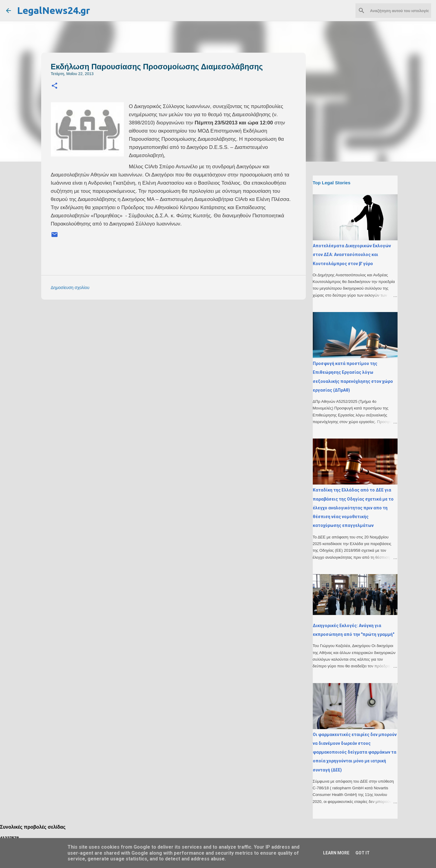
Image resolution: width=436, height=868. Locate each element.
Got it (363, 853)
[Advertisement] (186, 347)
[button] (54, 86)
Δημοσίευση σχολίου (70, 288)
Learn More (336, 853)
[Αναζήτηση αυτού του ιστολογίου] (399, 11)
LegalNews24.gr (53, 10)
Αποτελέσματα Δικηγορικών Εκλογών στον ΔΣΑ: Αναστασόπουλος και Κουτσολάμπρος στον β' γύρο (352, 255)
